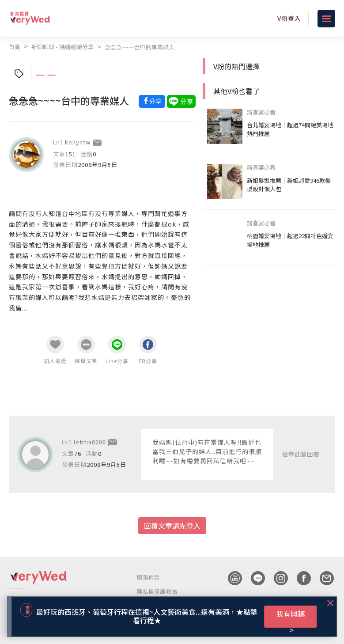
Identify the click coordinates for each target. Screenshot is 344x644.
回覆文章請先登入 (172, 526)
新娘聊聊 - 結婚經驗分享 (62, 47)
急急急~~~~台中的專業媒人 (140, 47)
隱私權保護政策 (157, 591)
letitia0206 (90, 442)
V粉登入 (289, 18)
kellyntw (78, 142)
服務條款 (149, 577)
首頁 (15, 47)
